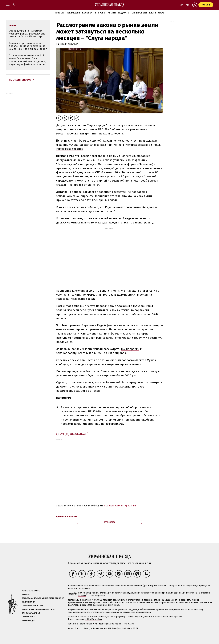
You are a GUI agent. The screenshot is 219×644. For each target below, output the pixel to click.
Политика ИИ (28, 602)
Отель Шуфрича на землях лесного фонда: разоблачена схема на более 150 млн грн (27, 34)
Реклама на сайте (31, 591)
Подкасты (124, 13)
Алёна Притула (175, 617)
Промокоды (28, 620)
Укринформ (78, 141)
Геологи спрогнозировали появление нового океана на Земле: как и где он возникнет (28, 46)
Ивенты (112, 13)
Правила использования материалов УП (43, 598)
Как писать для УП (31, 613)
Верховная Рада (78, 434)
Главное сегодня (67, 517)
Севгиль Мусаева (135, 617)
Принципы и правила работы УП (38, 609)
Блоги (152, 13)
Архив (161, 13)
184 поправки (130, 349)
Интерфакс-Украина (70, 149)
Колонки (87, 13)
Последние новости (22, 80)
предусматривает (72, 415)
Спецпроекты (139, 13)
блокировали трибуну (130, 338)
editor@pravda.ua (94, 619)
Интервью (100, 13)
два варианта (91, 364)
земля (61, 434)
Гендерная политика (33, 606)
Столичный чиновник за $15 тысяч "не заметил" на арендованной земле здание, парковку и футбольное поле (27, 60)
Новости (59, 13)
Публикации (73, 13)
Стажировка (28, 617)
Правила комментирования (120, 506)
